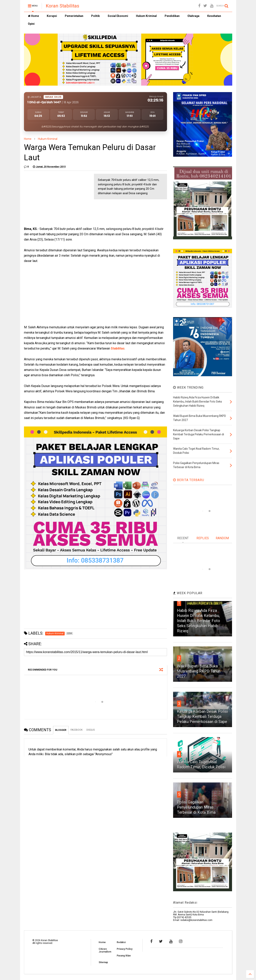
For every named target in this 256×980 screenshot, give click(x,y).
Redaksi (121, 942)
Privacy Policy (125, 949)
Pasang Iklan (124, 956)
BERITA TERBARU (189, 480)
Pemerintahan (74, 16)
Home (33, 16)
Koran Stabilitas (62, 6)
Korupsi (52, 16)
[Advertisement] (53, 198)
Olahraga (193, 16)
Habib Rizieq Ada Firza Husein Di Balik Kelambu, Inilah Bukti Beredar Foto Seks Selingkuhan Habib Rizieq (199, 621)
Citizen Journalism (105, 950)
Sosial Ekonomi (118, 16)
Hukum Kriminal (146, 16)
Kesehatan (214, 16)
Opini (31, 24)
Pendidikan (172, 16)
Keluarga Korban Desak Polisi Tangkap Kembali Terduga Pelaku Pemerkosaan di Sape (202, 716)
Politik (95, 16)
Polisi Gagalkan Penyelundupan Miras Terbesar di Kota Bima (196, 807)
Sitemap (103, 962)
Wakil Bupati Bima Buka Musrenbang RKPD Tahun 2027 (199, 671)
